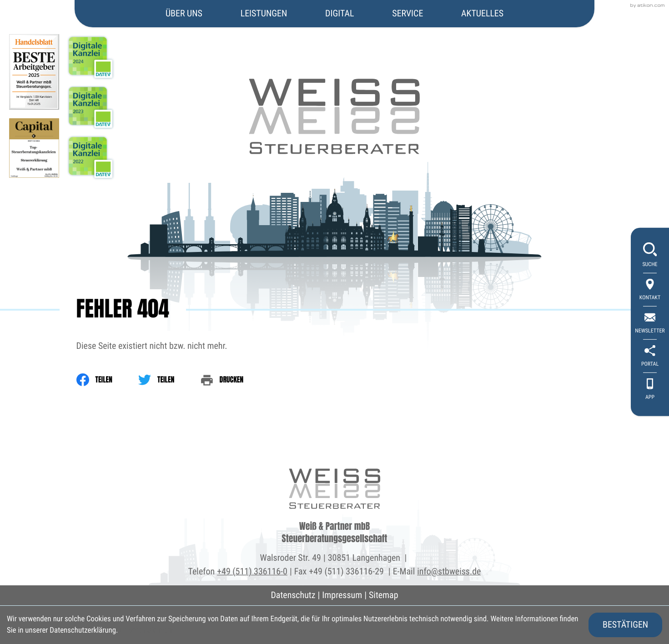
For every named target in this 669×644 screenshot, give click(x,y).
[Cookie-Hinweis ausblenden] (625, 625)
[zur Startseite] (334, 78)
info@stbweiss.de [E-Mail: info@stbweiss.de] (449, 571)
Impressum (342, 595)
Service (407, 13)
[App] (650, 390)
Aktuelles (482, 13)
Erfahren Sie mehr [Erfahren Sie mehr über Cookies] (147, 630)
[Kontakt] (650, 290)
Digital (340, 13)
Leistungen (264, 13)
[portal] (650, 357)
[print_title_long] (235, 380)
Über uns (184, 13)
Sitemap (384, 595)
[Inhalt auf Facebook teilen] (107, 380)
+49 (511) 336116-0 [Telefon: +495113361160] (252, 571)
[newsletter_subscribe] (650, 324)
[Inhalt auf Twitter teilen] (169, 380)
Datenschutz (293, 595)
